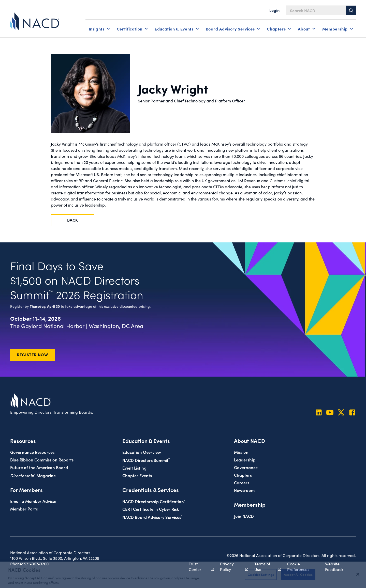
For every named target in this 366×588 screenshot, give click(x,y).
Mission (241, 452)
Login (274, 10)
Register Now (32, 354)
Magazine (33, 475)
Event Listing (134, 468)
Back (73, 220)
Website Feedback (334, 567)
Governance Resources (32, 452)
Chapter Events (137, 475)
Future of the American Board (39, 467)
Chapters (243, 475)
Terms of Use (265, 567)
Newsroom (244, 490)
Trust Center (199, 567)
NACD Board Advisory (152, 517)
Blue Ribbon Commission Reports (42, 460)
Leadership (245, 460)
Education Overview (142, 452)
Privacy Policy (231, 567)
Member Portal (25, 509)
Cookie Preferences (298, 567)
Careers (242, 482)
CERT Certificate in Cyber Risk (151, 509)
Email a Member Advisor (34, 501)
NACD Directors (146, 460)
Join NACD (244, 516)
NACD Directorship (154, 501)
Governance (246, 467)
